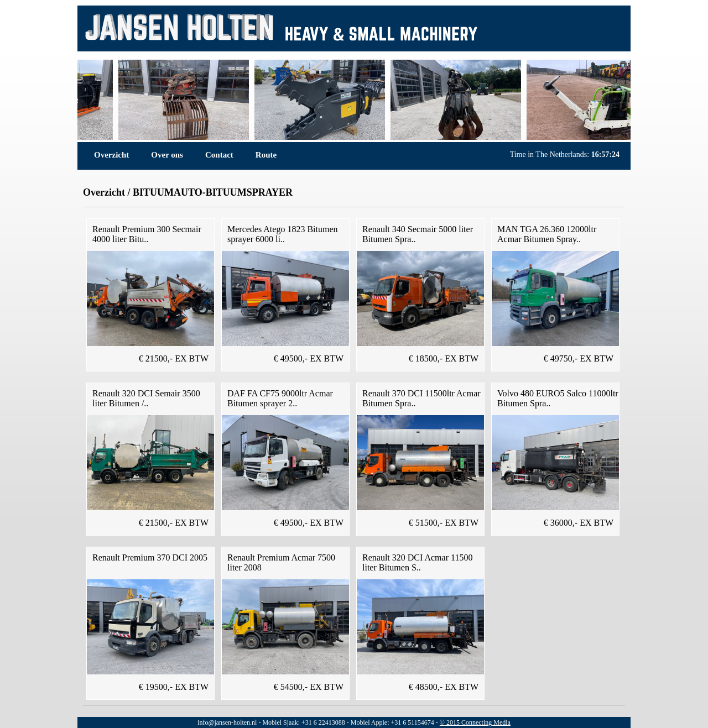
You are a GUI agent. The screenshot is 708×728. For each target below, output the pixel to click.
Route (266, 155)
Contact (219, 155)
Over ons (167, 155)
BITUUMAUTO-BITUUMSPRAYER (213, 192)
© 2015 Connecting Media (475, 722)
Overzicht (111, 155)
